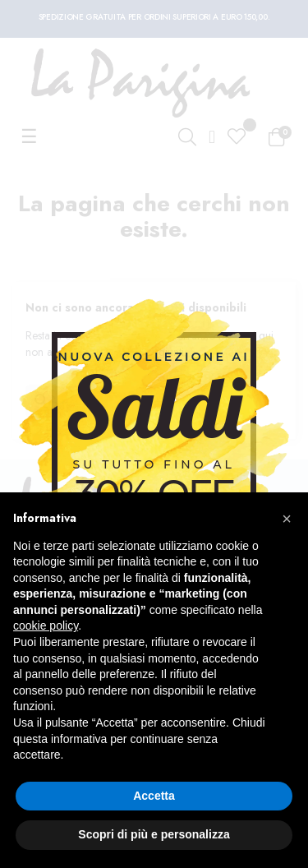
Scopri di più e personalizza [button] (154, 834)
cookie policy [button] (46, 626)
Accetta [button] (154, 796)
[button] (287, 519)
